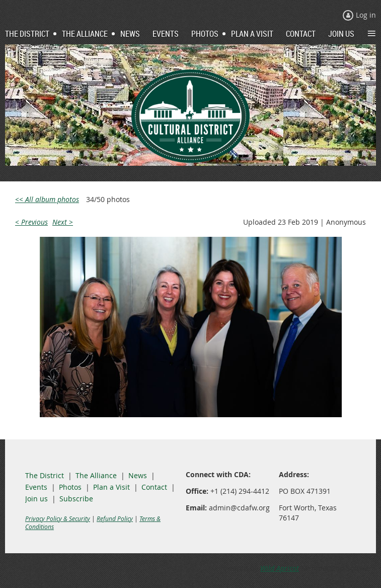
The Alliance (96, 475)
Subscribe (76, 499)
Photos (70, 487)
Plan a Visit (111, 487)
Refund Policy (115, 518)
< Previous (31, 222)
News (138, 475)
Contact (154, 487)
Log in (366, 15)
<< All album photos (47, 199)
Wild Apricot (280, 568)
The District (45, 475)
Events (36, 487)
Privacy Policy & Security (58, 518)
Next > (63, 222)
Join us (36, 499)
